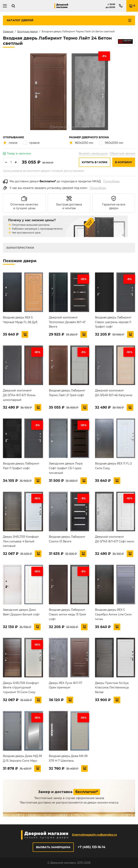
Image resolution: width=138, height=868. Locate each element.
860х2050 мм (81, 143)
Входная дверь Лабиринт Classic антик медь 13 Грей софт (67, 614)
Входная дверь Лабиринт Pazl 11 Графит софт (21, 466)
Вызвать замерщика (93, 153)
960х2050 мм (111, 143)
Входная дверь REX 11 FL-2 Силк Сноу (113, 466)
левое (10, 143)
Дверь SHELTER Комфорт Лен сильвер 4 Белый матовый (21, 541)
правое (32, 143)
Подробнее (111, 181)
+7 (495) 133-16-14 (91, 847)
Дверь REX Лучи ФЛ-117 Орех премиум (65, 685)
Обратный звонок (122, 153)
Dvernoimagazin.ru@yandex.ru (94, 835)
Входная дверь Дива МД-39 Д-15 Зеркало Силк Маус (22, 758)
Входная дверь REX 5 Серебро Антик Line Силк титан (113, 614)
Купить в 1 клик (95, 162)
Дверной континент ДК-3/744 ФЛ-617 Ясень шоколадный (19, 395)
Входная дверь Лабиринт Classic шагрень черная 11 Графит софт (113, 322)
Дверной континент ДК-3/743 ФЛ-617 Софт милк (115, 539)
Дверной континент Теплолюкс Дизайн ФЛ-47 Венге (67, 322)
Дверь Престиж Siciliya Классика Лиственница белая (112, 688)
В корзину (124, 162)
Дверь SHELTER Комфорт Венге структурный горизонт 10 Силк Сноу (21, 688)
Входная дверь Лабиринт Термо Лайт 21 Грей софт (67, 393)
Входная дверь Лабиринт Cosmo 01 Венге (67, 539)
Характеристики (20, 248)
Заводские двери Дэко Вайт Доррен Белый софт (21, 612)
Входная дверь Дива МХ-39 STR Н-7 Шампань (68, 758)
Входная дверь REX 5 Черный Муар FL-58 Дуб (20, 320)
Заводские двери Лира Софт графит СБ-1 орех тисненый (66, 468)
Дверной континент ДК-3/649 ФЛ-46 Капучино (114, 393)
